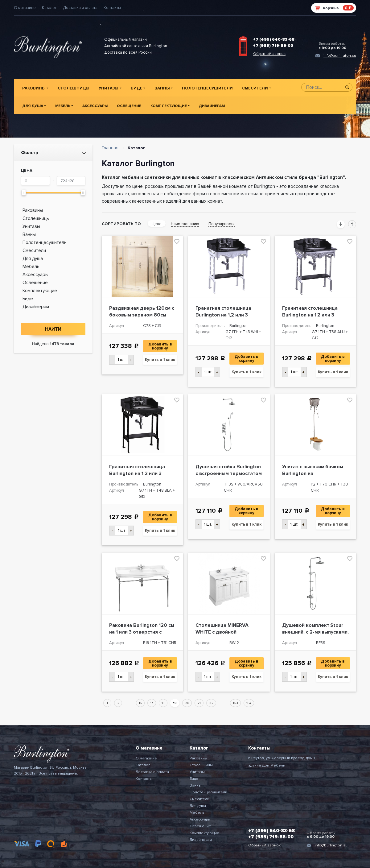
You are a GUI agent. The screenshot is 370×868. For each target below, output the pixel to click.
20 (187, 703)
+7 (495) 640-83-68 (274, 39)
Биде (137, 88)
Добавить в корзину (161, 346)
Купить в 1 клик (160, 360)
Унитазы (109, 88)
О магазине (25, 8)
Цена (27, 171)
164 (249, 703)
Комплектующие (169, 106)
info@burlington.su (340, 56)
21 (199, 703)
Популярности (222, 224)
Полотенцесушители (207, 88)
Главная (110, 148)
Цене (157, 224)
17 (152, 703)
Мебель (63, 106)
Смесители (255, 88)
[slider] (24, 193)
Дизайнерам (212, 106)
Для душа (33, 106)
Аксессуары (95, 106)
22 (211, 703)
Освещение (129, 106)
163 (235, 703)
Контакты (112, 8)
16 (140, 703)
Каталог (49, 8)
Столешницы (74, 88)
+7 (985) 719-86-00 (273, 46)
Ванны (162, 88)
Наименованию (185, 224)
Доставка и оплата (80, 8)
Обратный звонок (269, 54)
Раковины (34, 88)
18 (163, 703)
